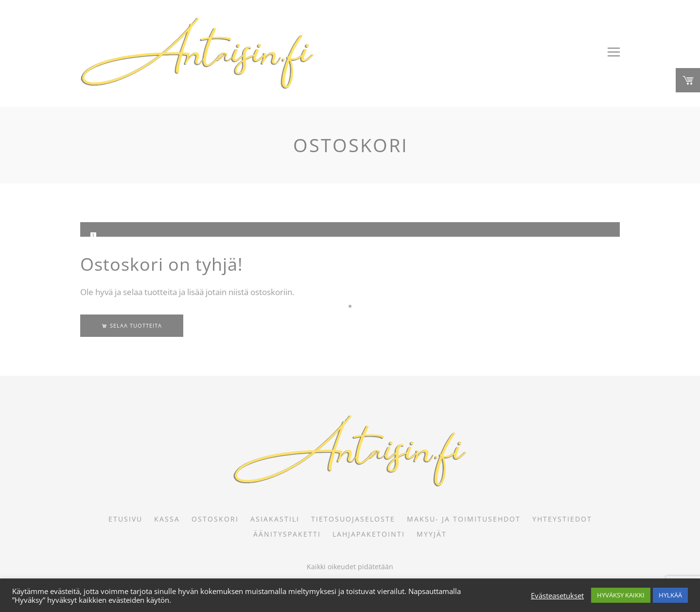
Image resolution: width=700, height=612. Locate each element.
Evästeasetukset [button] (557, 595)
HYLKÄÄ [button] (670, 595)
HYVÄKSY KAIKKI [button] (621, 595)
